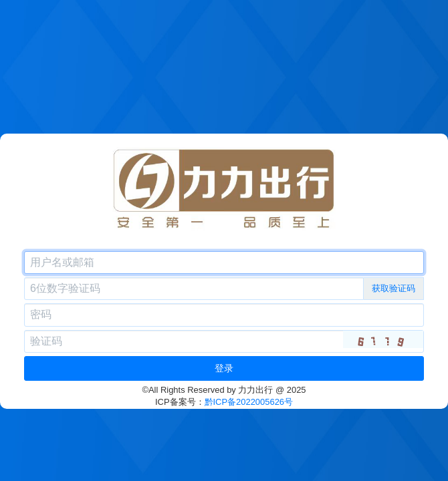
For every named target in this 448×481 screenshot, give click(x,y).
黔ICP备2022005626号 (249, 402)
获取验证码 (394, 288)
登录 (224, 368)
